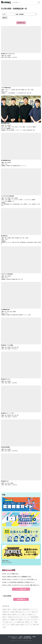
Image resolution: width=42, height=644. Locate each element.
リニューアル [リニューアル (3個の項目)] (27, 617)
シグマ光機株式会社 (6, 88)
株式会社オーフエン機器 (7, 345)
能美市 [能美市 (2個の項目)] (13, 625)
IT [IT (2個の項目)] (32, 625)
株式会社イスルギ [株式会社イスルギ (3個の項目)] (6, 620)
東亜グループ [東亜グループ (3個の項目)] (25, 614)
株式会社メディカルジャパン (8, 54)
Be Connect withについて (13, 637)
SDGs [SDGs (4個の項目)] (37, 612)
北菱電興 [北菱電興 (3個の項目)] (13, 620)
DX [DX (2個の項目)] (32, 620)
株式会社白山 (4, 236)
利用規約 (34, 637)
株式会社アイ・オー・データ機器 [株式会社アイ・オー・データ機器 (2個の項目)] (31, 622)
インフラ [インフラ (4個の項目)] (29, 612)
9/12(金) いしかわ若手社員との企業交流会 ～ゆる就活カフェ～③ (18, 582)
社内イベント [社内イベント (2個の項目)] (37, 620)
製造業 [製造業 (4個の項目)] (17, 612)
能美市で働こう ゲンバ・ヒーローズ (7, 561)
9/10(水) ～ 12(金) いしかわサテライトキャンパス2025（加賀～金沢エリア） (21, 585)
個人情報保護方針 (27, 637)
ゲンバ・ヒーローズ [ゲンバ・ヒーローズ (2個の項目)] (7, 625)
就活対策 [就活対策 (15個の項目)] (5, 609)
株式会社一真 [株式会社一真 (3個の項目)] (11, 617)
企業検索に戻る (21, 23)
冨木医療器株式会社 (6, 160)
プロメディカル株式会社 (7, 274)
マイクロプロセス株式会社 (7, 196)
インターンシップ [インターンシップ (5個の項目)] (34, 609)
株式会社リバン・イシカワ (8, 413)
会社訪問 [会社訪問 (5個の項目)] (20, 609)
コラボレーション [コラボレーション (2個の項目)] (13, 622)
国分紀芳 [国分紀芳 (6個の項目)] (15, 609)
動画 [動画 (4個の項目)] (33, 612)
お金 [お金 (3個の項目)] (17, 620)
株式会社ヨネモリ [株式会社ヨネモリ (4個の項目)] (6, 612)
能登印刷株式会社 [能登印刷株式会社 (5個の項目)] (26, 609)
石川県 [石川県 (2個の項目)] (4, 627)
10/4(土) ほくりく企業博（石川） (11, 574)
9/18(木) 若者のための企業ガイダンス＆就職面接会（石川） (17, 576)
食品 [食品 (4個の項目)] (21, 612)
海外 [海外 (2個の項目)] (38, 625)
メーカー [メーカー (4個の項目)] (25, 612)
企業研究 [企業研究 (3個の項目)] (14, 614)
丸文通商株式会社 (5, 310)
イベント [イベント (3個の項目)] (19, 614)
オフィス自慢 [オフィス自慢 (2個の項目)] (5, 622)
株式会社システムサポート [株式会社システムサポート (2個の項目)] (25, 625)
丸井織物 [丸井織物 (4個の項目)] (13, 612)
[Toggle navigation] (39, 2)
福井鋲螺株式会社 (5, 123)
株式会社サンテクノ (6, 379)
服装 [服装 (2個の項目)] (35, 625)
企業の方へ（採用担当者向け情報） (25, 638)
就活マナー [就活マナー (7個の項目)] (10, 609)
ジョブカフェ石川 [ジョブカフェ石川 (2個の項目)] (27, 620)
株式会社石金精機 (5, 447)
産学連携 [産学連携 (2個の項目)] (19, 622)
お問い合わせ (14, 638)
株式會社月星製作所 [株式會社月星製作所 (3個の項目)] (35, 617)
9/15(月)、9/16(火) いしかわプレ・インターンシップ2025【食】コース (20, 579)
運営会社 (21, 637)
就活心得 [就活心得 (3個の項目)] (9, 614)
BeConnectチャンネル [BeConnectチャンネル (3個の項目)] (19, 617)
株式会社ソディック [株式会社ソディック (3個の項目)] (32, 614)
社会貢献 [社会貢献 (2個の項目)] (17, 625)
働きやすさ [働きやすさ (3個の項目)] (5, 617)
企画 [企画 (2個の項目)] (23, 622)
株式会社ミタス (5, 481)
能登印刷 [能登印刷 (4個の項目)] (5, 614)
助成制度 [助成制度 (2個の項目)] (21, 620)
